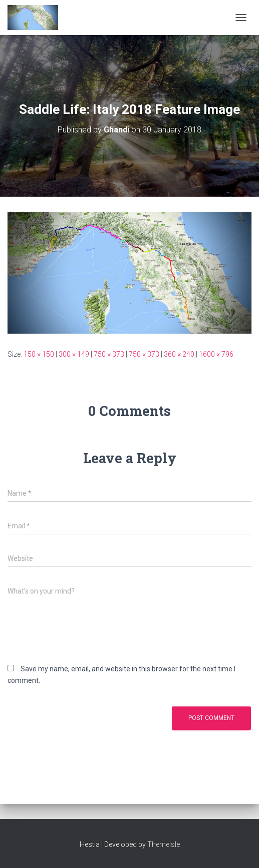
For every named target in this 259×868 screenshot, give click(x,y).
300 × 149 (74, 354)
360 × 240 (179, 354)
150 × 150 (39, 354)
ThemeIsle (164, 844)
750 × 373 (109, 354)
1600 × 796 (216, 354)
